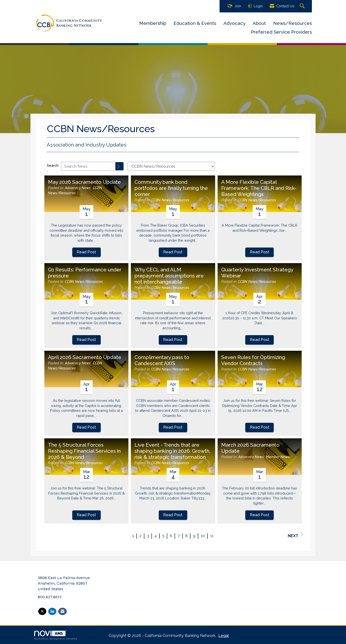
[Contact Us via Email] (62, 612)
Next (295, 535)
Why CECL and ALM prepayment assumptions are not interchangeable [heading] (169, 276)
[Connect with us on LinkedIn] (52, 612)
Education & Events (195, 23)
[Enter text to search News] (88, 166)
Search (53, 165)
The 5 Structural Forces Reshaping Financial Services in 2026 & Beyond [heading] (84, 451)
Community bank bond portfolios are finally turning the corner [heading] (171, 188)
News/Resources (293, 23)
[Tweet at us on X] (42, 612)
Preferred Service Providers (281, 32)
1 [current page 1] (133, 536)
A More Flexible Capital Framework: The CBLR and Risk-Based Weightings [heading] (259, 188)
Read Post (86, 252)
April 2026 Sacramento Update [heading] (85, 357)
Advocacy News (78, 188)
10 (203, 536)
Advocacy (234, 23)
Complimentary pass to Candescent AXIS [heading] (162, 360)
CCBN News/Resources (170, 200)
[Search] (120, 166)
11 (212, 536)
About (259, 23)
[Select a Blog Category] (171, 166)
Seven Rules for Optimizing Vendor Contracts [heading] (253, 360)
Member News (278, 457)
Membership (153, 23)
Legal (224, 636)
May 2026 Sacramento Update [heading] (84, 182)
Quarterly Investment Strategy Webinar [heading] (257, 273)
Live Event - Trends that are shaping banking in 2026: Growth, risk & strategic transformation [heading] (172, 451)
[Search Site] (303, 6)
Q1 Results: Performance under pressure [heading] (85, 273)
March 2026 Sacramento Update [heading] (250, 448)
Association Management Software (56, 635)
